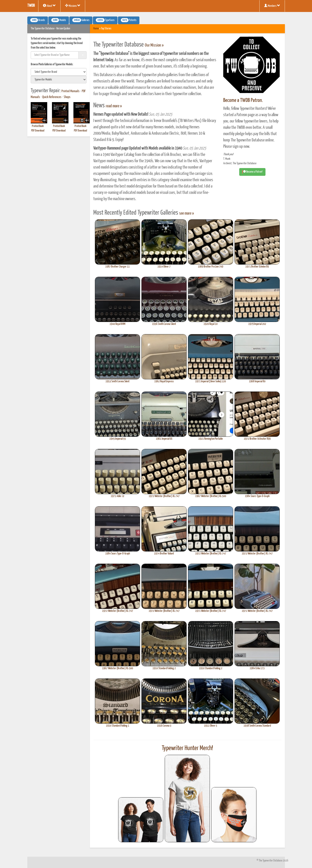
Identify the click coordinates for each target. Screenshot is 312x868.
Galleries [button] (81, 20)
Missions (73, 6)
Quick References (52, 97)
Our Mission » (154, 45)
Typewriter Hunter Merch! (187, 748)
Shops (67, 97)
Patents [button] (129, 20)
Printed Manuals (70, 91)
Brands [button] (38, 20)
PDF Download (38, 131)
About (49, 6)
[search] (59, 72)
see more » (186, 213)
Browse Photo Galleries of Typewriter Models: (52, 65)
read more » (114, 106)
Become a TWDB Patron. (243, 100)
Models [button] (59, 20)
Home (96, 29)
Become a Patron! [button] (252, 172)
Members (272, 6)
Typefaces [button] (105, 20)
